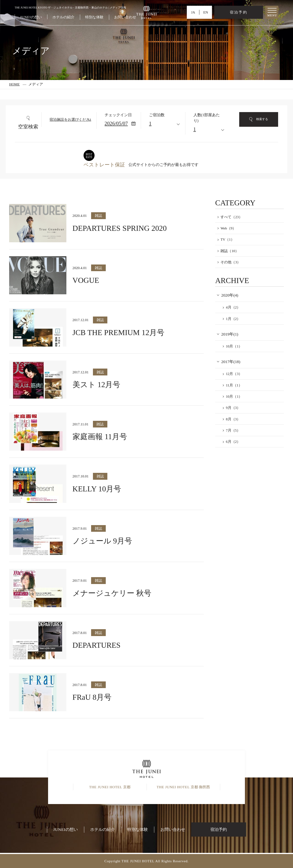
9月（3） (233, 408)
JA (193, 12)
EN (206, 12)
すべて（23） (231, 217)
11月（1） (234, 385)
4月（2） (233, 307)
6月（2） (233, 442)
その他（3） (231, 262)
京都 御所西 (183, 787)
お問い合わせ (125, 17)
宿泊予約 (239, 12)
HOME (14, 84)
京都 (110, 787)
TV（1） (227, 239)
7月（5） (233, 430)
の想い (31, 17)
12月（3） (234, 374)
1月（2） (233, 319)
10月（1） (234, 346)
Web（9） (228, 228)
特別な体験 (94, 17)
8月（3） (233, 419)
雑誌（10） (230, 251)
